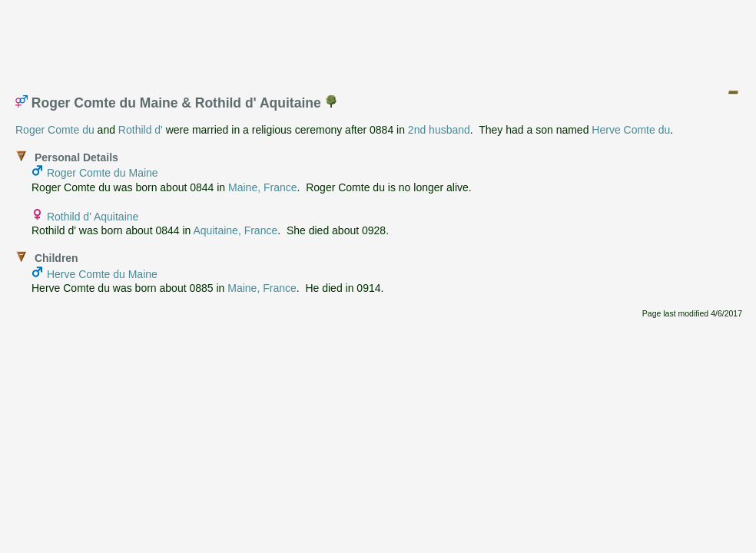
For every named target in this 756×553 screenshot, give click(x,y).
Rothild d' (141, 130)
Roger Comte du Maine (103, 173)
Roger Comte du (55, 130)
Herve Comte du (631, 130)
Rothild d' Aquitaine (93, 217)
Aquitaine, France (236, 230)
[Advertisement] (379, 41)
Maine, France (262, 187)
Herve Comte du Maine (102, 274)
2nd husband (439, 130)
